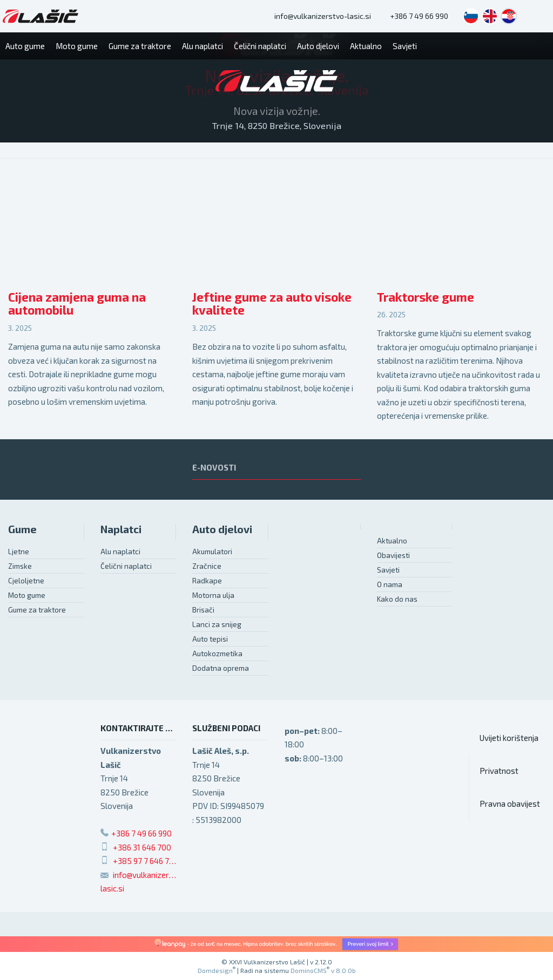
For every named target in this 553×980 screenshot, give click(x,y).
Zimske (20, 566)
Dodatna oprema (221, 668)
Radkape (207, 581)
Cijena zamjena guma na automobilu (77, 304)
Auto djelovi (222, 529)
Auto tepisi (210, 639)
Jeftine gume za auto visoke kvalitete (272, 304)
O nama (390, 584)
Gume (22, 529)
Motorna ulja (213, 595)
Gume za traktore (37, 610)
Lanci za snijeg (217, 624)
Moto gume (27, 595)
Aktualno (392, 541)
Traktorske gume (426, 297)
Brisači (203, 610)
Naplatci (121, 529)
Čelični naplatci (126, 566)
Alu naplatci (120, 552)
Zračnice (207, 566)
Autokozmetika (217, 654)
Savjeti (388, 570)
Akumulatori (212, 552)
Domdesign (217, 970)
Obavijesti (393, 555)
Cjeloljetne (26, 581)
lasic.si (112, 888)
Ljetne (19, 552)
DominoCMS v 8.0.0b (323, 970)
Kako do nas (397, 599)
